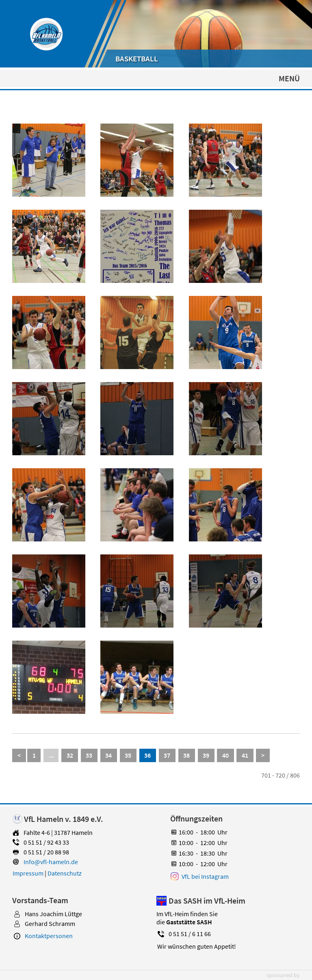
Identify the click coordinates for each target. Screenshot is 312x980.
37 (167, 755)
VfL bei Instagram (205, 876)
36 (147, 755)
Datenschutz (65, 873)
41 (245, 755)
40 (225, 755)
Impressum (28, 873)
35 (128, 755)
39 (206, 755)
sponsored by (283, 975)
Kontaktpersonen (49, 936)
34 (108, 755)
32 (70, 755)
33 (89, 755)
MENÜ (289, 78)
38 (186, 755)
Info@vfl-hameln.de (51, 862)
